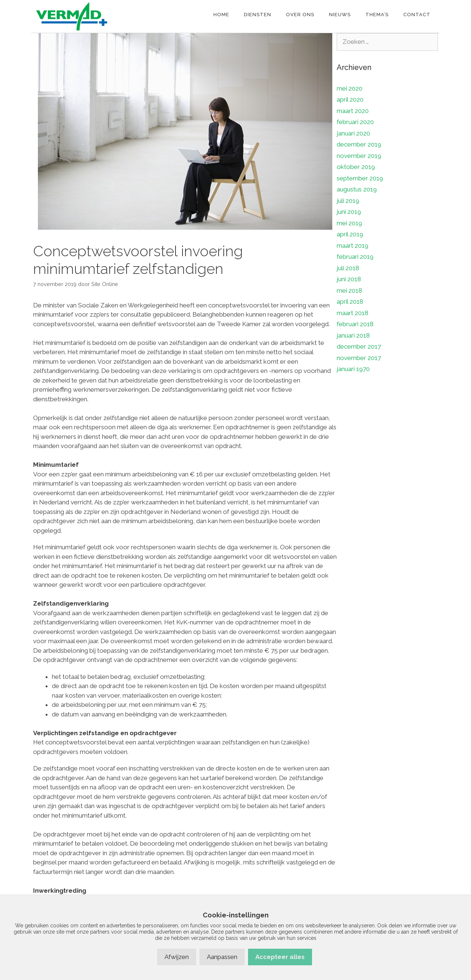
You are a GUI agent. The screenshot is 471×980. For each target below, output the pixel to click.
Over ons (300, 15)
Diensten (258, 15)
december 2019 (359, 144)
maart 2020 (353, 111)
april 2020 (350, 99)
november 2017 (359, 358)
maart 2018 (353, 313)
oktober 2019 (356, 167)
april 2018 (350, 302)
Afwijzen (177, 957)
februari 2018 (355, 324)
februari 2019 (355, 257)
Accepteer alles (280, 957)
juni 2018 (349, 279)
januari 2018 (353, 335)
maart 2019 (353, 246)
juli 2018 (348, 268)
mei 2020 (350, 88)
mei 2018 (349, 290)
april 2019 (350, 234)
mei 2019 (349, 223)
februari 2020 (355, 122)
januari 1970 (353, 369)
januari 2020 (353, 133)
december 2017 (359, 346)
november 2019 (359, 156)
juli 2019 (348, 201)
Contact (417, 15)
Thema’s (377, 15)
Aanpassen (222, 957)
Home (221, 15)
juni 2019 (349, 212)
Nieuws (340, 15)
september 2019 (360, 178)
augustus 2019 (357, 189)
